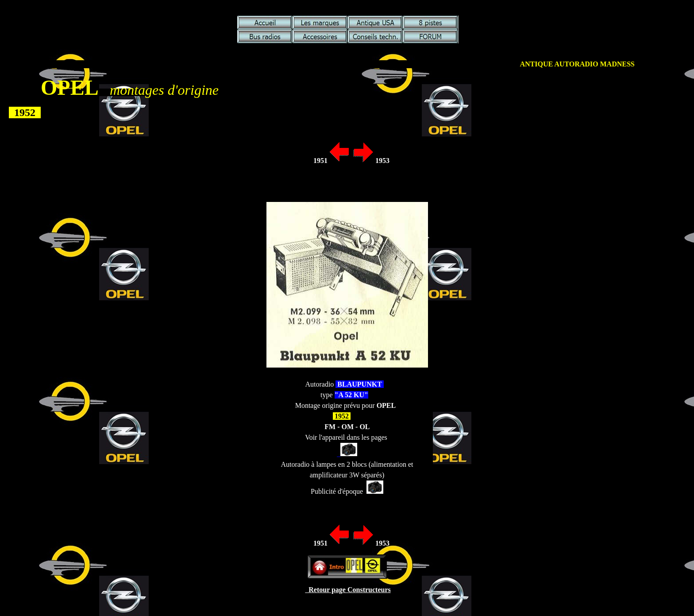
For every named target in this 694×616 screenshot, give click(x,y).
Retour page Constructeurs (348, 590)
